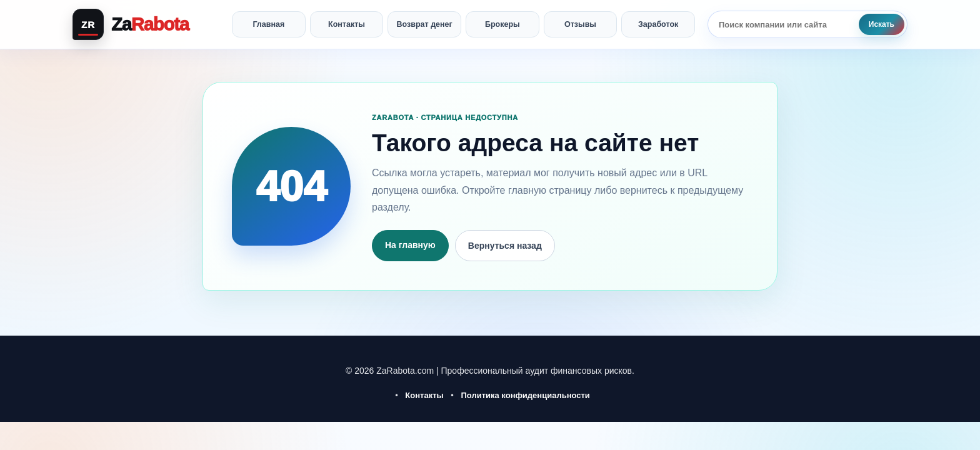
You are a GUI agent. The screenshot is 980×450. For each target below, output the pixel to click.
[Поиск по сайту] (783, 24)
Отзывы (580, 24)
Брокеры (502, 24)
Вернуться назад (505, 246)
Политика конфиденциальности (525, 395)
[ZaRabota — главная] (146, 24)
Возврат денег (425, 24)
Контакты (347, 24)
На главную (410, 245)
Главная (268, 24)
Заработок (658, 24)
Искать (882, 24)
